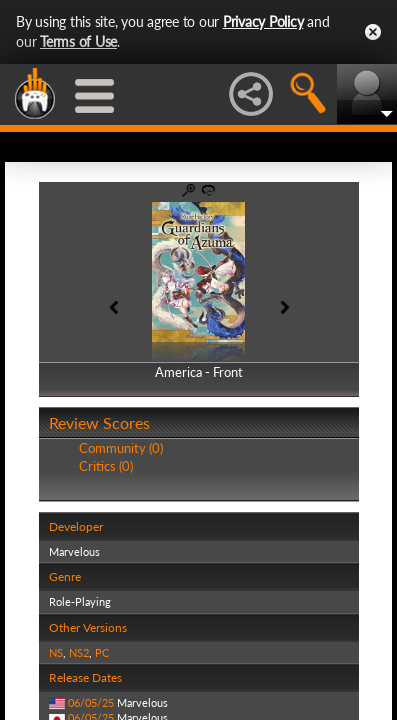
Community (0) (121, 448)
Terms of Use (78, 41)
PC (102, 652)
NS (56, 652)
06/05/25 (91, 702)
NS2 (79, 652)
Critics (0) (106, 466)
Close (373, 32)
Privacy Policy (263, 21)
